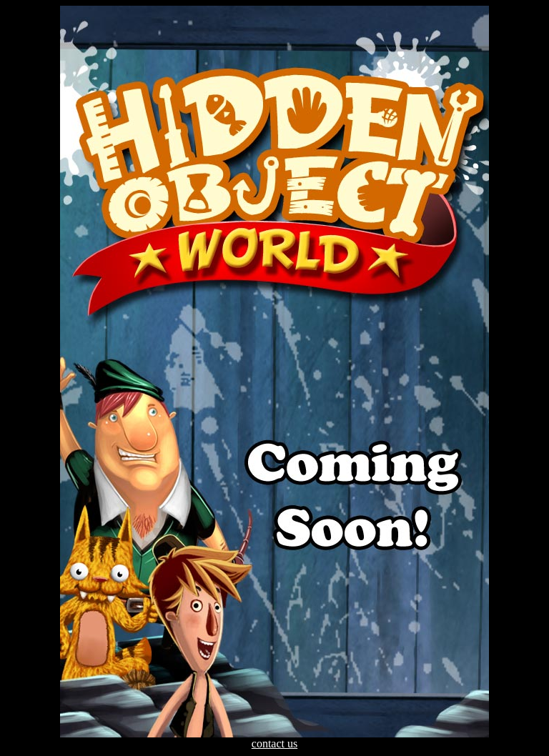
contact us (274, 743)
